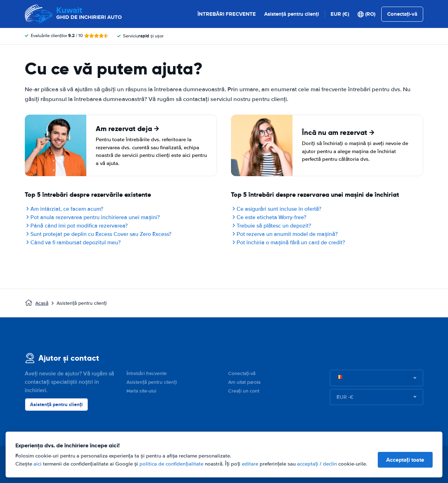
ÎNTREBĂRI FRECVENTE (227, 14)
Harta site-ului (141, 391)
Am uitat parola (244, 382)
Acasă (42, 303)
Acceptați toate (405, 460)
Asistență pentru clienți (292, 14)
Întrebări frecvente (147, 373)
